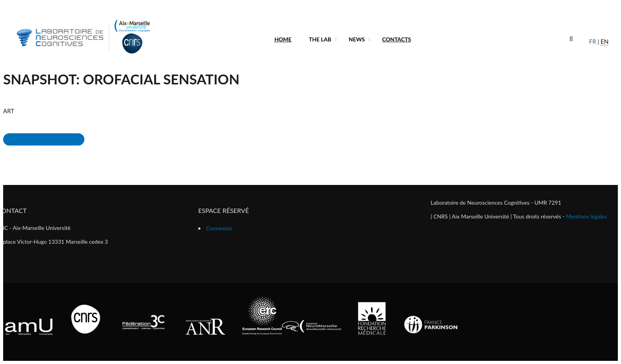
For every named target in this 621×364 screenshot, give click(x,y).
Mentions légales (586, 216)
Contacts (396, 39)
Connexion (219, 228)
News (357, 39)
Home (283, 39)
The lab (320, 39)
